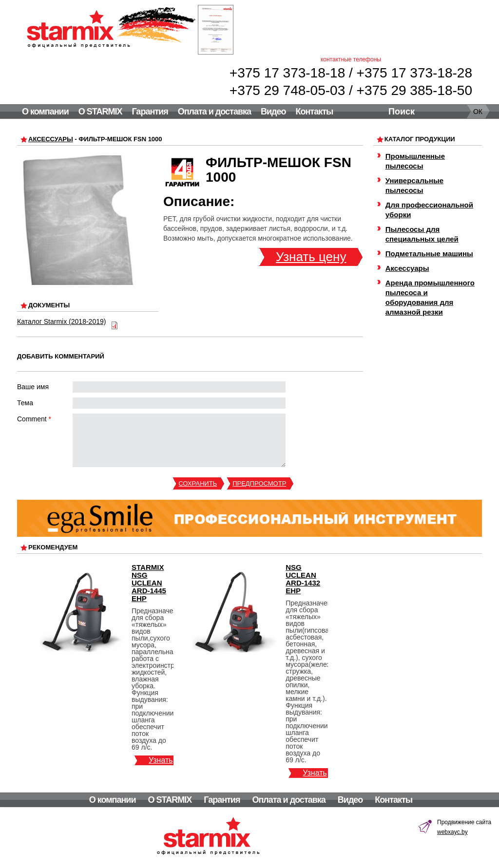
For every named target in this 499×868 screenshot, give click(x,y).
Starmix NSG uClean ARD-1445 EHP (149, 583)
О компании (45, 112)
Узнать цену (311, 257)
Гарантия (150, 112)
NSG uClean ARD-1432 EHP (303, 579)
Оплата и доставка (214, 112)
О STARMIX (100, 112)
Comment (34, 419)
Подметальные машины (429, 254)
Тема (25, 403)
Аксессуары (51, 139)
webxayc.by (452, 832)
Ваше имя (33, 387)
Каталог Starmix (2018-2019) (61, 321)
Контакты (314, 112)
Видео (273, 112)
